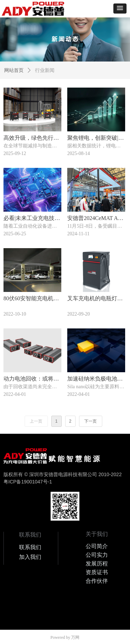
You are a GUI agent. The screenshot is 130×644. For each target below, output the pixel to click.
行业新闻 (45, 70)
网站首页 (14, 70)
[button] (120, 9)
